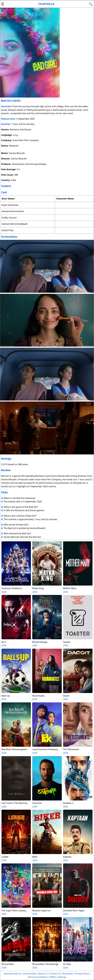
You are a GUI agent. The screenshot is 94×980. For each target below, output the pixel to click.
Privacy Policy (82, 974)
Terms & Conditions (38, 977)
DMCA (53, 977)
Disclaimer (68, 974)
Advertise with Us (13, 974)
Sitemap (62, 977)
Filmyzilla (46, 4)
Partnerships (30, 974)
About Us (43, 974)
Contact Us (55, 974)
